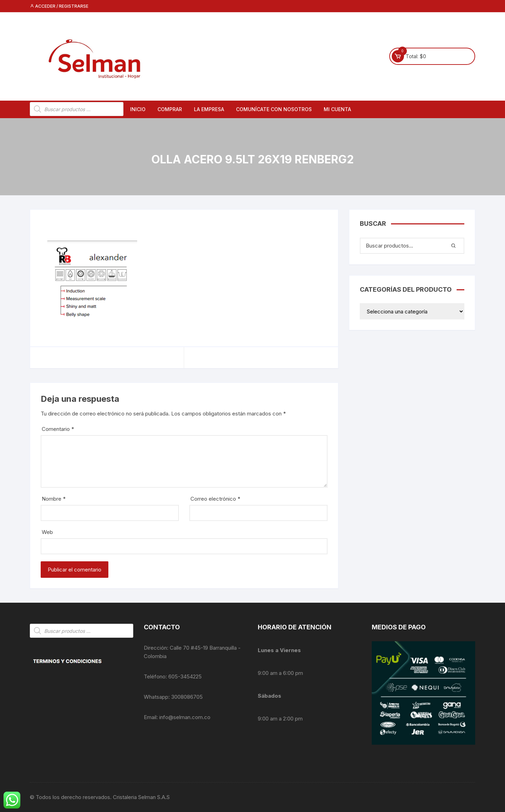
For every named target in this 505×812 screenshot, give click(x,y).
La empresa (209, 109)
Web (47, 532)
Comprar (170, 109)
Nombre (54, 499)
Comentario (58, 429)
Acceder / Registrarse (59, 6)
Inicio (138, 109)
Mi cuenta (337, 109)
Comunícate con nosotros (274, 109)
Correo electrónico (215, 499)
